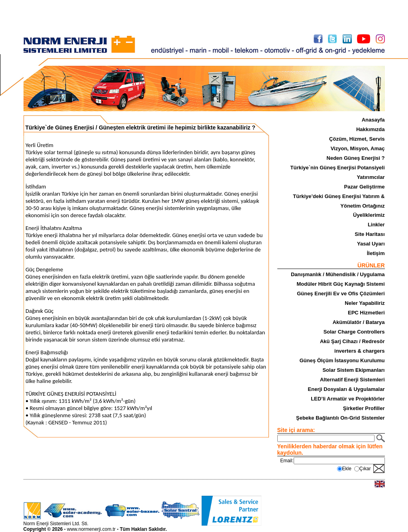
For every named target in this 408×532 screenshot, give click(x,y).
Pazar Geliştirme (365, 187)
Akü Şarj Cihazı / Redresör (352, 341)
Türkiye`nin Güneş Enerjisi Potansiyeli (338, 168)
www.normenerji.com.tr (91, 529)
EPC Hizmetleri (366, 313)
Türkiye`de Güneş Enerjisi (60, 128)
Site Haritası (370, 234)
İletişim (376, 253)
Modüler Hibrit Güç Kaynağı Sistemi (340, 284)
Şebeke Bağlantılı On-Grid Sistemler (340, 418)
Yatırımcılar (371, 177)
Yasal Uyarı (371, 244)
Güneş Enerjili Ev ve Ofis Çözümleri (341, 293)
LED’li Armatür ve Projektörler (348, 399)
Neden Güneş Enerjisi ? (356, 158)
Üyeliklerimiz (369, 215)
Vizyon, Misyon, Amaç (358, 148)
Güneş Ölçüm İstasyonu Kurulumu (342, 360)
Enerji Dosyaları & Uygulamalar (346, 389)
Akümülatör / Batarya (359, 322)
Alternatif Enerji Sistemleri (352, 380)
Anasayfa (373, 120)
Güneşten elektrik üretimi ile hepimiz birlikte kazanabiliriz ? (177, 128)
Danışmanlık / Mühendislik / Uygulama (338, 274)
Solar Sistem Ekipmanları (353, 370)
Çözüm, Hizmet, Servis (357, 139)
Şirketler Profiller (364, 408)
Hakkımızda (371, 129)
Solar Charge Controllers (354, 332)
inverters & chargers (359, 351)
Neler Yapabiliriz (365, 303)
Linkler (376, 225)
